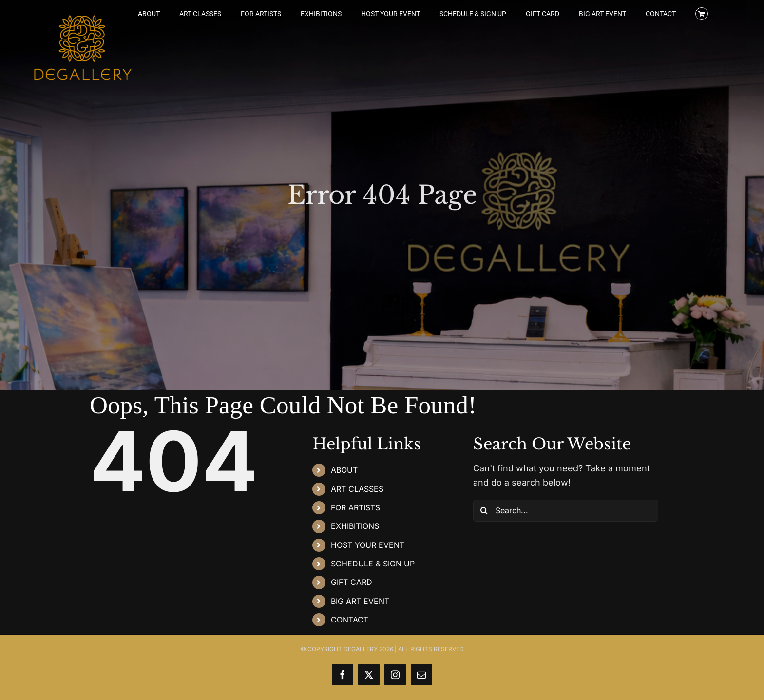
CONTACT (350, 620)
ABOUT (344, 470)
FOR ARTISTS (355, 507)
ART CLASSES (357, 489)
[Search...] (566, 511)
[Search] (484, 511)
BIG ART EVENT (360, 601)
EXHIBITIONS (355, 526)
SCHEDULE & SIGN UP (373, 564)
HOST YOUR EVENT (368, 545)
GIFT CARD (352, 582)
